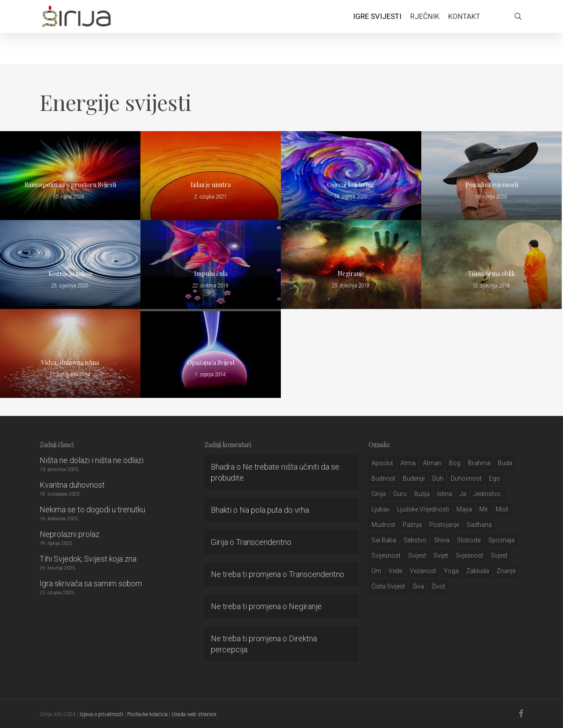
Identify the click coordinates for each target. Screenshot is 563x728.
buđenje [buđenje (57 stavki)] (414, 478)
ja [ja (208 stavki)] (463, 494)
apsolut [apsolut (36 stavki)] (382, 463)
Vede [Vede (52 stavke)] (396, 571)
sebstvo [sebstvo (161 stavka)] (415, 540)
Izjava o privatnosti (101, 714)
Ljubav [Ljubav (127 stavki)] (381, 509)
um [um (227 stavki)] (376, 571)
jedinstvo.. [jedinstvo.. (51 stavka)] (488, 494)
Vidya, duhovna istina (70, 362)
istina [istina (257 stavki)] (445, 494)
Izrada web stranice (194, 714)
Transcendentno (264, 542)
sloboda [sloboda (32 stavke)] (469, 540)
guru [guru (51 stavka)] (400, 494)
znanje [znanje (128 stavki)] (506, 571)
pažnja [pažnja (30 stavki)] (412, 525)
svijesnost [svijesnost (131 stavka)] (386, 555)
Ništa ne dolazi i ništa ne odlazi (92, 460)
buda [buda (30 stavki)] (505, 463)
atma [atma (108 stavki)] (408, 463)
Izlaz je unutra (211, 185)
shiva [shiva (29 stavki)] (442, 540)
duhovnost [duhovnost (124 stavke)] (466, 478)
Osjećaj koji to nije (351, 185)
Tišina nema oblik (491, 274)
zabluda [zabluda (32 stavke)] (478, 571)
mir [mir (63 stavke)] (484, 509)
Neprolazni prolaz (70, 534)
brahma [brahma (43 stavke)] (479, 463)
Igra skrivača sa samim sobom (91, 583)
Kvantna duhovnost (72, 485)
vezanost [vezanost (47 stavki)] (423, 571)
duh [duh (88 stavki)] (438, 478)
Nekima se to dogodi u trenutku (92, 509)
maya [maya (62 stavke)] (464, 509)
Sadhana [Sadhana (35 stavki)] (479, 525)
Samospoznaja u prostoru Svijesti (70, 185)
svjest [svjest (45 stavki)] (499, 555)
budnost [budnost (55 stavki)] (383, 478)
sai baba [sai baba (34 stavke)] (384, 540)
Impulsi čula (211, 274)
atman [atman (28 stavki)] (432, 463)
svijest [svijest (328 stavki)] (417, 555)
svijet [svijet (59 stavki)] (441, 555)
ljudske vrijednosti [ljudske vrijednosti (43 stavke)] (423, 509)
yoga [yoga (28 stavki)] (451, 571)
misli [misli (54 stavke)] (502, 509)
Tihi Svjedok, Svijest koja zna (88, 559)
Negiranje (351, 274)
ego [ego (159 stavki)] (495, 478)
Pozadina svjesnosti (492, 185)
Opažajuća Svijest (211, 362)
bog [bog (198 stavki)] (455, 463)
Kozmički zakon (70, 274)
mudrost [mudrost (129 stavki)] (383, 525)
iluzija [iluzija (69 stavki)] (422, 494)
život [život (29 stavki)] (438, 586)
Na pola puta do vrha (274, 510)
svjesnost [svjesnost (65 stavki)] (469, 555)
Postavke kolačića (147, 714)
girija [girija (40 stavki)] (379, 494)
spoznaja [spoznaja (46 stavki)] (501, 540)
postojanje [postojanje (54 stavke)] (444, 525)
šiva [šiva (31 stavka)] (418, 586)
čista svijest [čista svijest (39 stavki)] (388, 586)
